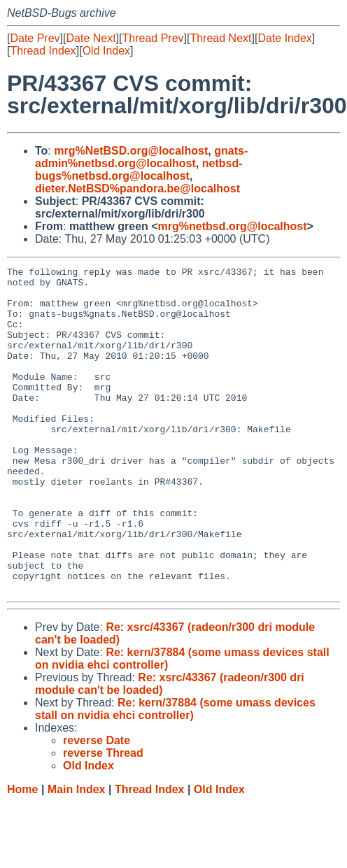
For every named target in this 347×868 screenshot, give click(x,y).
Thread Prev (153, 38)
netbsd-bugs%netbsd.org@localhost (139, 170)
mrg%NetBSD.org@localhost (131, 151)
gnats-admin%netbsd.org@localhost (141, 157)
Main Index (77, 854)
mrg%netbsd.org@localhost (233, 226)
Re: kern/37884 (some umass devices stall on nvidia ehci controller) (175, 774)
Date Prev (35, 38)
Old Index (106, 51)
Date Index (284, 38)
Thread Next (220, 38)
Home (22, 854)
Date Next (91, 38)
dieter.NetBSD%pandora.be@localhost (137, 188)
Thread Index (43, 51)
